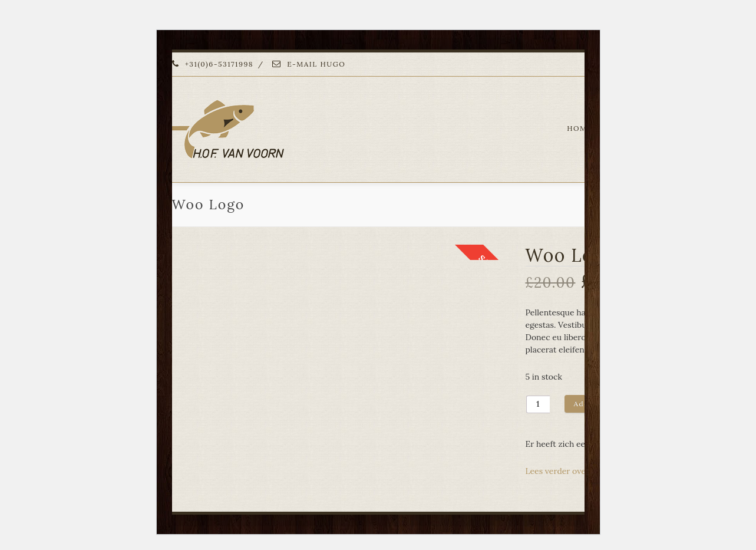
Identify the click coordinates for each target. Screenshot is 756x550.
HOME (580, 128)
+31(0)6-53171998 (213, 64)
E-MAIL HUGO (309, 64)
